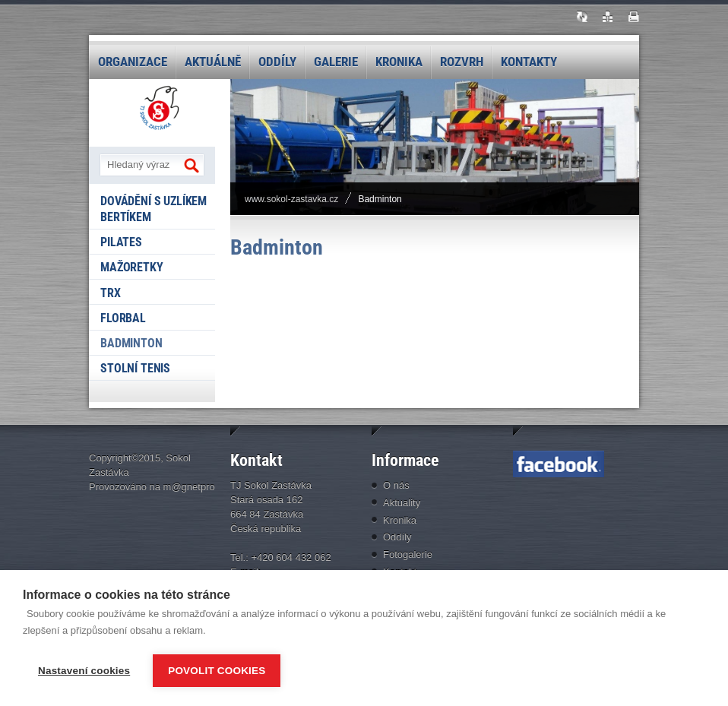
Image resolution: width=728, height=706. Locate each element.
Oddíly (277, 62)
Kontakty (529, 62)
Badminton (131, 343)
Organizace (133, 62)
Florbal (123, 318)
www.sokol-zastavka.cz (291, 199)
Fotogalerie (408, 554)
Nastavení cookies (84, 671)
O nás (396, 485)
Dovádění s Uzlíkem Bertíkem (154, 209)
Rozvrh (462, 62)
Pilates (121, 242)
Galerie (336, 62)
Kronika (399, 62)
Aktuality (402, 503)
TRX (111, 293)
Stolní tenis (135, 368)
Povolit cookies (217, 671)
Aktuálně (213, 62)
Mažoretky (132, 267)
